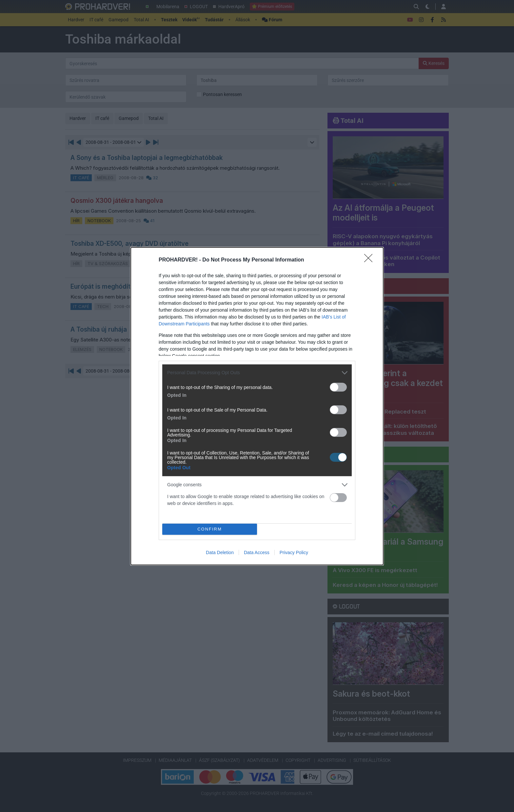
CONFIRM (210, 529)
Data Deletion (220, 552)
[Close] (370, 260)
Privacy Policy (294, 552)
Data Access (257, 552)
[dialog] (257, 406)
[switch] (338, 387)
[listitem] (257, 373)
